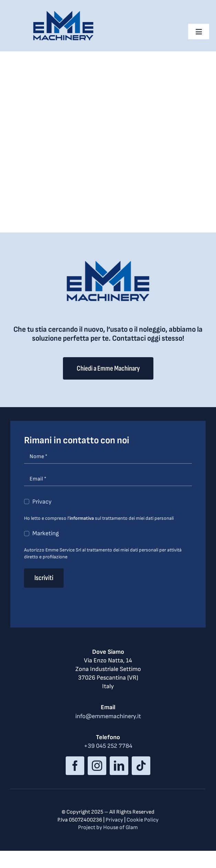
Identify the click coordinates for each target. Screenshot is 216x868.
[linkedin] (119, 766)
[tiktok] (141, 766)
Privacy (42, 502)
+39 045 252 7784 (108, 746)
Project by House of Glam (108, 828)
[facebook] (75, 766)
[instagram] (97, 766)
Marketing (46, 533)
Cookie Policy (143, 820)
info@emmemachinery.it (108, 716)
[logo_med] (63, 13)
